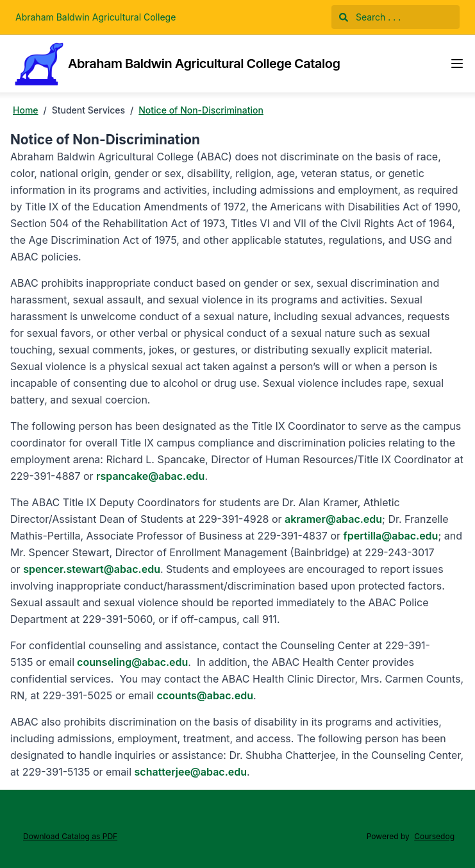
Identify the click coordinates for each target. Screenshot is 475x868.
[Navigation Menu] (457, 64)
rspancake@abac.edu (150, 476)
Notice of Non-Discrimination (201, 110)
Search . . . (370, 17)
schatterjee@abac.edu (191, 772)
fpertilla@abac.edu (391, 536)
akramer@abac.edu (333, 519)
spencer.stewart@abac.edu (92, 569)
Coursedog (434, 836)
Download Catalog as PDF (70, 836)
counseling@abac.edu (131, 662)
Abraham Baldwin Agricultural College (96, 17)
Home (26, 110)
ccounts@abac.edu (205, 695)
